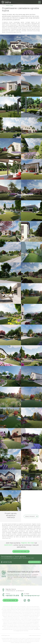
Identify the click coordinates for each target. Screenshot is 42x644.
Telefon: (8, 594)
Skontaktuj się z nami (21, 551)
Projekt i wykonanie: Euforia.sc (35, 635)
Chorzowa (32, 628)
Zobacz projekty (31, 516)
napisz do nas (28, 543)
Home (3, 6)
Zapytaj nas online (34, 562)
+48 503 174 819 (12, 595)
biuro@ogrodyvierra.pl (32, 595)
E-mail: (27, 594)
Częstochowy (27, 628)
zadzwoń (8, 545)
